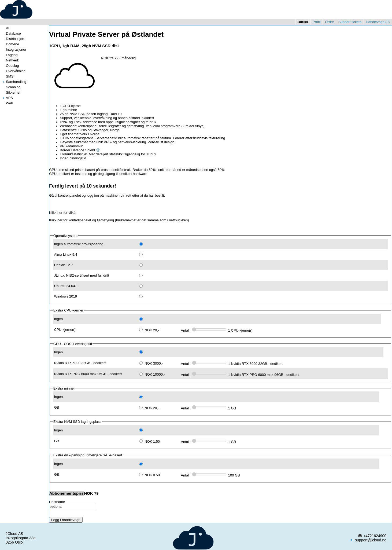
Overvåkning (14, 71)
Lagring (10, 55)
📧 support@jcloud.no (368, 540)
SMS (8, 76)
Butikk (303, 22)
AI (5, 28)
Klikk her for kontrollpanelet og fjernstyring (82, 220)
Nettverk (10, 60)
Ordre (329, 22)
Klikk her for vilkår (63, 213)
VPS (7, 98)
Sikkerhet (11, 92)
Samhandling (14, 82)
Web (7, 103)
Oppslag (10, 66)
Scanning (11, 87)
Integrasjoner (14, 49)
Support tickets (350, 22)
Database (11, 33)
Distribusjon (13, 39)
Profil (317, 22)
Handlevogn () (378, 22)
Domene (10, 44)
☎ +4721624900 (372, 536)
